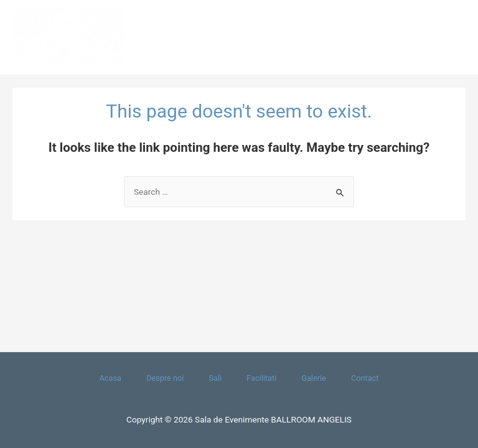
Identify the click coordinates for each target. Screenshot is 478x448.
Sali (215, 378)
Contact (365, 378)
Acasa (110, 378)
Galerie (314, 378)
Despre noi (165, 378)
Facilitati (261, 378)
